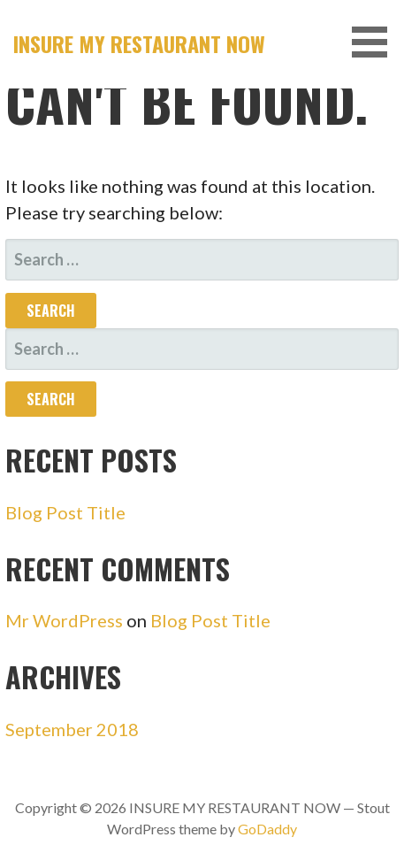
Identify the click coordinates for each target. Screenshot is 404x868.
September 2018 (72, 729)
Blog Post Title (65, 512)
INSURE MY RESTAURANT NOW (139, 43)
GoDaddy (267, 829)
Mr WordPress (64, 620)
